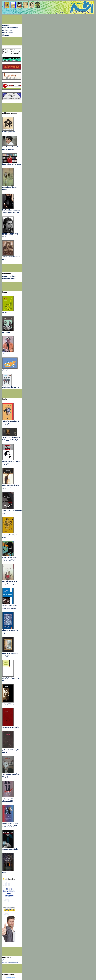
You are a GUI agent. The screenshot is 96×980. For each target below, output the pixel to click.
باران (4, 354)
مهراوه (4, 312)
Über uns (6, 35)
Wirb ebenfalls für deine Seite (10, 963)
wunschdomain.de (9, 907)
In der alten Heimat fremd (12, 164)
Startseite (6, 25)
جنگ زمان (6, 370)
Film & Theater (8, 33)
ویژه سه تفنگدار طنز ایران (11, 387)
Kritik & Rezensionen (10, 28)
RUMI (4, 872)
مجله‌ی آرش (6, 332)
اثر (3, 960)
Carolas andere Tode (10, 849)
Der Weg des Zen (9, 132)
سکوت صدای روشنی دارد (11, 727)
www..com (11, 977)
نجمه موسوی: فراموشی (10, 704)
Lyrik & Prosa (7, 30)
